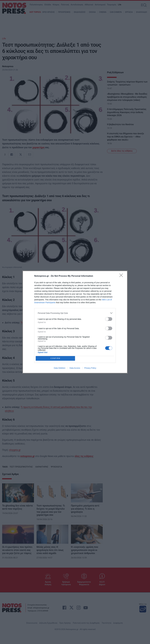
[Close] (122, 276)
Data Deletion (60, 368)
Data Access (75, 368)
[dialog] (75, 322)
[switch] (109, 319)
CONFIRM (55, 358)
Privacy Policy (90, 368)
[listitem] (75, 313)
